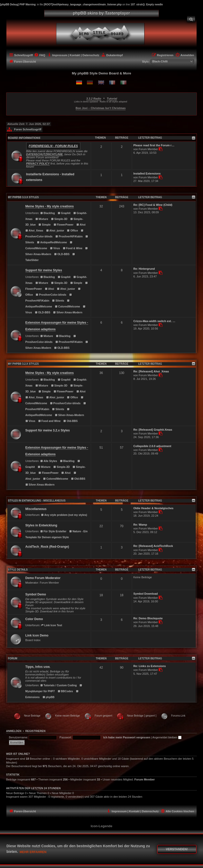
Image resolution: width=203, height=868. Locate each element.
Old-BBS (70, 421)
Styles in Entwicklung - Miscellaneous (37, 501)
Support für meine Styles (44, 270)
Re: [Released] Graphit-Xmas (153, 430)
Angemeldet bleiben (167, 737)
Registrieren (35, 731)
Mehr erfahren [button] (33, 852)
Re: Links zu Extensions (150, 666)
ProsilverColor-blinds (51, 295)
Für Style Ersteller (53, 531)
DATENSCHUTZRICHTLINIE (44, 154)
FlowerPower (64, 225)
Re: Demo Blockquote (148, 618)
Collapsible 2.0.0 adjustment (152, 446)
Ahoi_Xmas (34, 231)
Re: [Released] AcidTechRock (153, 546)
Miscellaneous (36, 509)
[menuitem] (191, 19)
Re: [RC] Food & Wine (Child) (153, 205)
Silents (58, 301)
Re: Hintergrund (144, 269)
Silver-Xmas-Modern (68, 312)
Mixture (42, 219)
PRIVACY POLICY (38, 163)
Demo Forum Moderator (43, 578)
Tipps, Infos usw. (38, 667)
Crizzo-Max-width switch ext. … (154, 321)
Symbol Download (145, 594)
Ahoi (81, 225)
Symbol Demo (36, 594)
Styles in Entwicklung (41, 525)
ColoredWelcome (67, 307)
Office (73, 231)
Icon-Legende (102, 826)
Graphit (64, 213)
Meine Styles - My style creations (50, 206)
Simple (45, 225)
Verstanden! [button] (177, 849)
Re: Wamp (140, 525)
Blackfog (48, 213)
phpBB (49, 697)
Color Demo (34, 619)
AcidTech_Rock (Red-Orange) (47, 547)
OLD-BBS (62, 254)
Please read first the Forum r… (154, 145)
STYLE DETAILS (18, 570)
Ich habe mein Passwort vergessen (127, 737)
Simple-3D (59, 219)
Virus (55, 248)
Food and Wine (49, 421)
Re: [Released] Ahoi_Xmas (151, 371)
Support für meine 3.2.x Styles (48, 430)
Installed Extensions (147, 173)
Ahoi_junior (55, 231)
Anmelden (14, 731)
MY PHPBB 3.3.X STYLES (23, 197)
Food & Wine (73, 248)
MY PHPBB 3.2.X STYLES (23, 364)
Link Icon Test (52, 625)
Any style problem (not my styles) (64, 515)
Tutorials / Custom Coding (59, 685)
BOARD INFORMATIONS (24, 138)
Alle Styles (49, 461)
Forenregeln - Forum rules (53, 146)
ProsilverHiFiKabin (69, 237)
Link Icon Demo (37, 635)
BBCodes (65, 691)
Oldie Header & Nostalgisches (153, 508)
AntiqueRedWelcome (52, 242)
